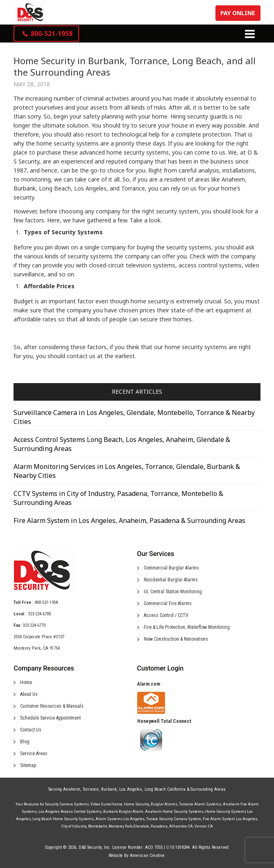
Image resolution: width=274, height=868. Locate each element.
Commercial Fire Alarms (168, 603)
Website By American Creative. (137, 856)
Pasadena (159, 826)
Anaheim (72, 789)
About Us (29, 694)
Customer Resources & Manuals (52, 706)
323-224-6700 (39, 614)
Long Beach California (165, 789)
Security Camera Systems (67, 804)
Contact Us (31, 730)
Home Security (137, 804)
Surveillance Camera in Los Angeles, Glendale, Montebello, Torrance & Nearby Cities (134, 417)
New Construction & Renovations (176, 639)
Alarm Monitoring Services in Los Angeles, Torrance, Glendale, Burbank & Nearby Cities (127, 471)
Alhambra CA (181, 826)
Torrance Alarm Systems (200, 804)
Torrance (91, 789)
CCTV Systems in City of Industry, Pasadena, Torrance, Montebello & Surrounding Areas (118, 498)
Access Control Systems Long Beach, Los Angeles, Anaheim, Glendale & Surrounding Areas (122, 444)
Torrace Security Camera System (174, 819)
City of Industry (74, 826)
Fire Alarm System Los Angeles (230, 819)
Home (26, 682)
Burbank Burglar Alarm (123, 811)
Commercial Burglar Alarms (171, 568)
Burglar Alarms (164, 804)
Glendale (141, 826)
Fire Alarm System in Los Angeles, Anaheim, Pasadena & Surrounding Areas (129, 520)
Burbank (109, 789)
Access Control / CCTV (166, 615)
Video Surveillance (106, 804)
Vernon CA (204, 826)
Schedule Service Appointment (50, 718)
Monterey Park (120, 826)
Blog (25, 742)
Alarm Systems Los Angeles (120, 819)
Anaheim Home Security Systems (174, 811)
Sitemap (28, 765)
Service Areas (34, 754)
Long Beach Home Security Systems (63, 819)
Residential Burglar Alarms (171, 580)
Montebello (97, 826)
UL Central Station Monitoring (173, 592)
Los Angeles (131, 789)
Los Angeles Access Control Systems (70, 811)
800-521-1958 (46, 602)
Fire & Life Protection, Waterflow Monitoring (187, 627)
